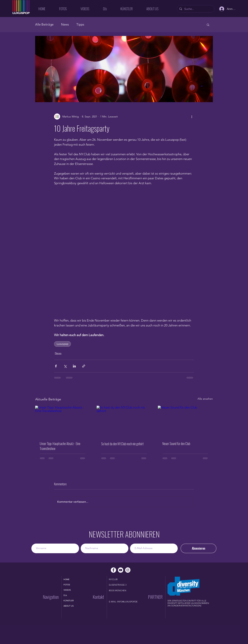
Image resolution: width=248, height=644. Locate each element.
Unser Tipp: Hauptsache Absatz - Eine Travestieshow (60, 446)
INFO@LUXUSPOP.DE (127, 602)
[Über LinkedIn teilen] (74, 366)
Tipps (80, 24)
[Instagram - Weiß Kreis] (128, 570)
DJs (65, 595)
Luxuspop (62, 344)
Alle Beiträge (44, 24)
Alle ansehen (205, 399)
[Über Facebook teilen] (56, 366)
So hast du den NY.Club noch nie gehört (122, 444)
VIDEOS (67, 590)
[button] (208, 25)
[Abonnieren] (198, 548)
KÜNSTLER (69, 600)
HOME (66, 579)
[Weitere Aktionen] (192, 117)
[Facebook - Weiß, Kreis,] (113, 570)
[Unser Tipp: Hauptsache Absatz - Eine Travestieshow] (63, 421)
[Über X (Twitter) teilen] (65, 366)
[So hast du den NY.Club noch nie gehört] (124, 421)
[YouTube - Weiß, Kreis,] (121, 570)
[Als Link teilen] (84, 366)
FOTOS (67, 585)
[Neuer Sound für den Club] (185, 421)
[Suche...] (195, 9)
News (65, 24)
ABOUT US (69, 606)
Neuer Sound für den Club (176, 444)
